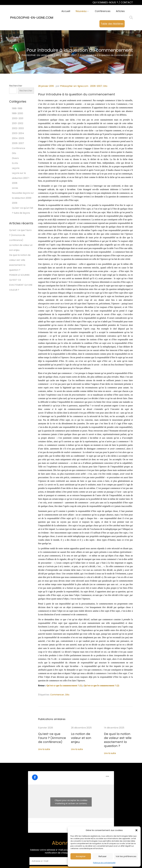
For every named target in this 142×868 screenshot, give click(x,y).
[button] (136, 830)
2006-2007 (96, 86)
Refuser (103, 856)
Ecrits (15, 163)
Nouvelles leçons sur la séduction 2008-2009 (23, 198)
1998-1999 (17, 108)
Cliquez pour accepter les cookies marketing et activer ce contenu (71, 797)
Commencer (57, 695)
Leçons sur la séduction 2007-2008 (21, 178)
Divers (15, 158)
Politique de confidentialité (104, 863)
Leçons (16, 168)
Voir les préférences (126, 856)
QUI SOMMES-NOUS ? (106, 2)
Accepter (81, 856)
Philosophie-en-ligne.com (74, 86)
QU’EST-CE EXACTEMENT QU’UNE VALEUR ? (21, 285)
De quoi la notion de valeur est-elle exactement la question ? (118, 738)
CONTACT (127, 2)
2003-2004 (18, 133)
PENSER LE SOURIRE (19, 275)
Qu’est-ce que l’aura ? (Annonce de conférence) (49, 738)
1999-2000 (17, 113)
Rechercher (16, 86)
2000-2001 (18, 118)
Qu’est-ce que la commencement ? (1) (64, 686)
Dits (105, 86)
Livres (15, 188)
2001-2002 (18, 123)
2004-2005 (18, 138)
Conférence (19, 148)
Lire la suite (44, 748)
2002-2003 (18, 128)
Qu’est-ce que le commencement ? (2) (101, 686)
